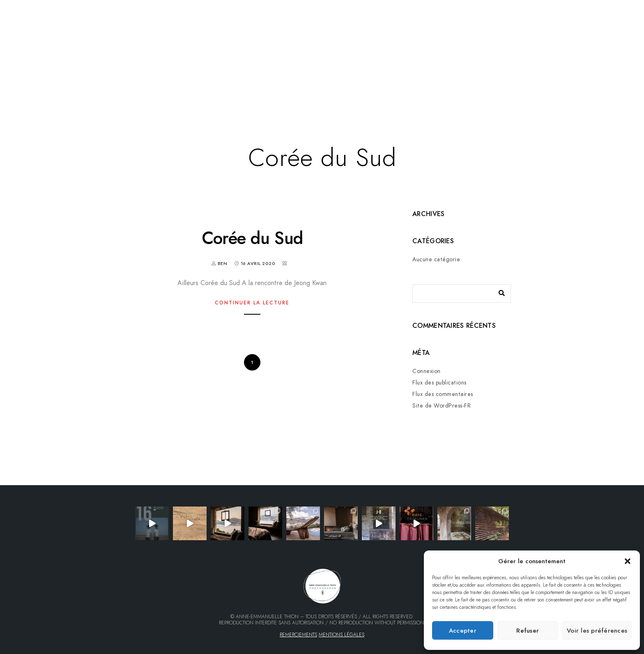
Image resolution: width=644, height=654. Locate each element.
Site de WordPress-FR (442, 406)
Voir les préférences (597, 631)
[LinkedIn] (598, 35)
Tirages (419, 88)
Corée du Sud (252, 238)
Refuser (528, 631)
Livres (258, 88)
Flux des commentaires (443, 394)
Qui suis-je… (304, 88)
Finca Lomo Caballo (480, 88)
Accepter (463, 631)
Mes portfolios (163, 88)
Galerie (110, 88)
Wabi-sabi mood (365, 88)
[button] (628, 561)
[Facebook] (583, 35)
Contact (542, 88)
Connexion (427, 371)
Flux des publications (439, 383)
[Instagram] (612, 35)
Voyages (218, 88)
